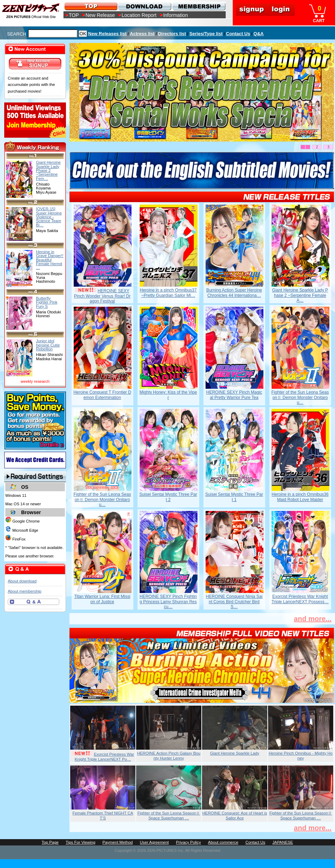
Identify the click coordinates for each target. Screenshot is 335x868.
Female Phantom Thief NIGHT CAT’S (103, 816)
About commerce (223, 842)
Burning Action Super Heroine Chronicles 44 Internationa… (234, 293)
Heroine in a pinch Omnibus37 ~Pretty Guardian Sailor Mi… (168, 293)
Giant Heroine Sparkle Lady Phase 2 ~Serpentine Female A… (300, 295)
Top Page (50, 842)
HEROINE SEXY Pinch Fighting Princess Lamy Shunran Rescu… (168, 602)
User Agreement (154, 842)
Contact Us (238, 34)
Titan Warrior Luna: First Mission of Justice (102, 599)
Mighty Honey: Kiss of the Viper (168, 395)
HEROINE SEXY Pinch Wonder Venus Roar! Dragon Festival (102, 296)
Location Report (139, 15)
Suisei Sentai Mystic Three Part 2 (168, 497)
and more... (313, 619)
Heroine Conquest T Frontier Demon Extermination (102, 395)
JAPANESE (283, 842)
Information (176, 15)
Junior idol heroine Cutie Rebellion (48, 345)
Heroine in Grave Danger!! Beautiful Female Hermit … (50, 260)
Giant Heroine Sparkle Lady (235, 753)
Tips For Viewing (80, 842)
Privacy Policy (188, 842)
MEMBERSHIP (198, 6)
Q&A (259, 34)
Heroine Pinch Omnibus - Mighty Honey (301, 756)
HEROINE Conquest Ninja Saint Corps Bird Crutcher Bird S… (234, 602)
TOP (74, 15)
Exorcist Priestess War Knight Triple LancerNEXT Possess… (300, 599)
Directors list (172, 34)
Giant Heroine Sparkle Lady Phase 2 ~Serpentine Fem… (48, 170)
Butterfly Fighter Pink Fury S (47, 302)
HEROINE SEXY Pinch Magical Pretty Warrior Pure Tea (234, 395)
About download (22, 581)
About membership (25, 591)
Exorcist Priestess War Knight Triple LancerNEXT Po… (104, 757)
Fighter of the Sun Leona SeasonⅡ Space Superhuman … (169, 816)
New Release (100, 15)
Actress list (142, 34)
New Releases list (107, 34)
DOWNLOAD (144, 6)
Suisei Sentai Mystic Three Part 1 (234, 497)
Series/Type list (206, 34)
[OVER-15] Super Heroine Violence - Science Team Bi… (49, 217)
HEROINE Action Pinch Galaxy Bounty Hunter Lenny (169, 756)
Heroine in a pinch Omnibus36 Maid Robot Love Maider (300, 497)
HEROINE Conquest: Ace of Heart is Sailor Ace (235, 816)
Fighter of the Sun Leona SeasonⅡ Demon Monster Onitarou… (300, 397)
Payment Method (117, 842)
